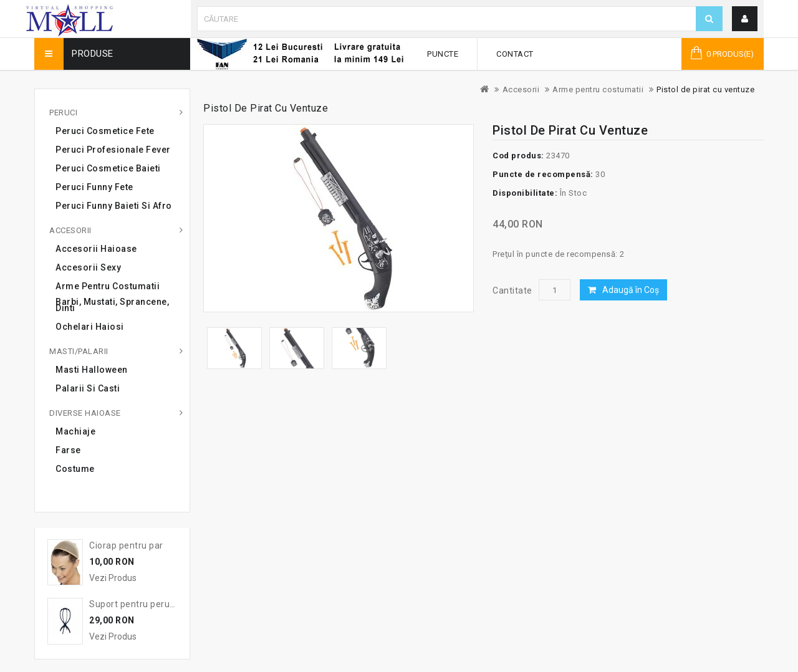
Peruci (63, 113)
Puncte (443, 54)
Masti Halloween (92, 370)
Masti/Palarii (79, 351)
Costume (75, 469)
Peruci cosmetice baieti (108, 168)
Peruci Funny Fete (94, 187)
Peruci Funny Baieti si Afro (114, 206)
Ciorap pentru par (126, 545)
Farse (68, 450)
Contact (515, 54)
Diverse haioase (85, 413)
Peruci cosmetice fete (105, 131)
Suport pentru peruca (134, 604)
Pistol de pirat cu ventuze (705, 89)
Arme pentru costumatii (598, 89)
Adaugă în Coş (631, 290)
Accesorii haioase (96, 249)
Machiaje (75, 431)
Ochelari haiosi (90, 327)
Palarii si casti (88, 388)
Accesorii (521, 89)
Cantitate (512, 290)
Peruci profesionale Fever (113, 150)
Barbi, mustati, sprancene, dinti (112, 305)
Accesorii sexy (88, 267)
